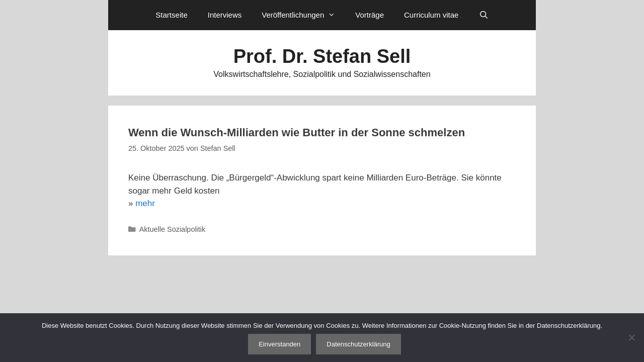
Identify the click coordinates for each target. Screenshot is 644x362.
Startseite (171, 15)
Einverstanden (279, 344)
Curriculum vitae (431, 15)
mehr (145, 203)
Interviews (225, 15)
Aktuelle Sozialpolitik (173, 229)
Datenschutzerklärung (358, 344)
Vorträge (370, 15)
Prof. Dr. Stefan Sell (322, 56)
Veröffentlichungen (303, 15)
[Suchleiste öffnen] (483, 15)
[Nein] (631, 337)
